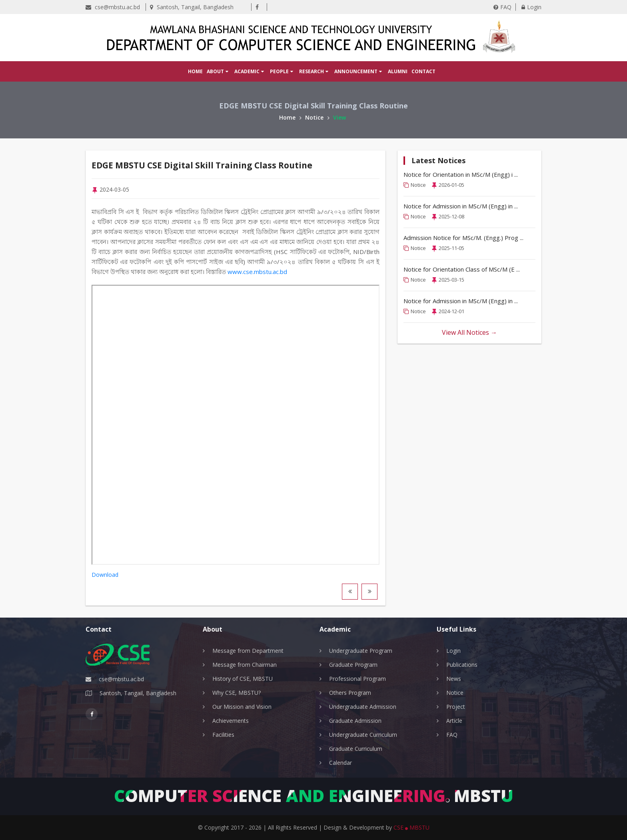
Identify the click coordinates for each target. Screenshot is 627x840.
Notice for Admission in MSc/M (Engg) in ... (461, 206)
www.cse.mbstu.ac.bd (257, 272)
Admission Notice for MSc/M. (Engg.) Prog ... (463, 238)
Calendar (340, 763)
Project (456, 707)
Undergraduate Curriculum (363, 735)
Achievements (231, 721)
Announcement (358, 71)
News (454, 679)
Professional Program (357, 679)
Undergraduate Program (361, 651)
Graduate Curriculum (356, 749)
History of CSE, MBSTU (243, 679)
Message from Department (248, 651)
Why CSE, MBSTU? (237, 693)
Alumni (398, 71)
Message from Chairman (245, 665)
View (339, 117)
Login (531, 7)
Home (195, 71)
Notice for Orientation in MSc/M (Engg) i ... (461, 174)
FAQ (502, 7)
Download (105, 575)
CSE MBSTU (411, 827)
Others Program (350, 693)
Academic (249, 71)
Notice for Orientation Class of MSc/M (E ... (462, 269)
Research (314, 71)
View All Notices (469, 332)
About (218, 71)
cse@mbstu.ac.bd (113, 7)
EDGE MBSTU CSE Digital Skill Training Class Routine (222, 165)
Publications (462, 665)
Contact (423, 71)
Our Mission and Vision (242, 707)
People (282, 71)
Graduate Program (353, 665)
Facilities (223, 735)
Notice (317, 117)
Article (454, 721)
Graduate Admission (355, 721)
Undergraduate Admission (363, 707)
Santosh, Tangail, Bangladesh (192, 7)
